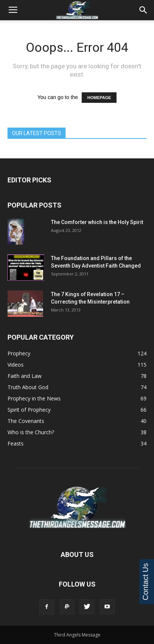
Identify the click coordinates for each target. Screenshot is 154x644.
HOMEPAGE (99, 98)
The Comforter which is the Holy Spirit (97, 222)
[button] (144, 10)
